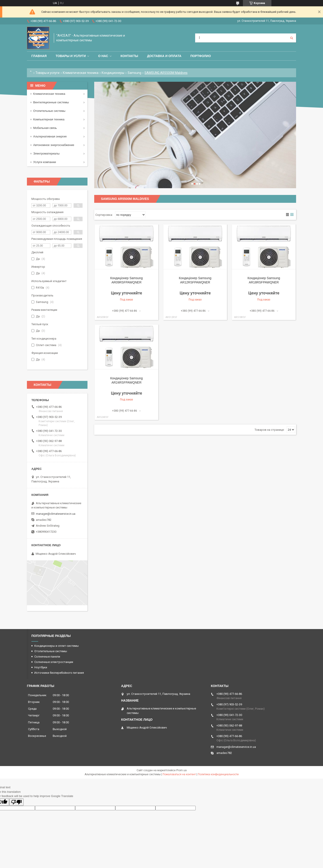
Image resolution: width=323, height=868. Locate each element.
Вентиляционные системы (51, 102)
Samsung (134, 73)
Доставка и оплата (164, 56)
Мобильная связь (45, 128)
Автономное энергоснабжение (54, 145)
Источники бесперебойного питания (59, 673)
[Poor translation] (16, 802)
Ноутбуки (41, 667)
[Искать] (292, 38)
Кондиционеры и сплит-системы (57, 646)
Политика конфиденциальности (218, 774)
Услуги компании (45, 162)
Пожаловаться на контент (179, 774)
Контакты (129, 56)
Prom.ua (181, 770)
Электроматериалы (46, 154)
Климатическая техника (81, 73)
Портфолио (201, 56)
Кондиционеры (113, 73)
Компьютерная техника (49, 119)
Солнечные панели (47, 657)
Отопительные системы (49, 111)
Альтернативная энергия (50, 136)
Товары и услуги (71, 56)
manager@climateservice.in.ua (56, 514)
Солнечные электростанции (54, 662)
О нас (103, 56)
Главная (39, 56)
